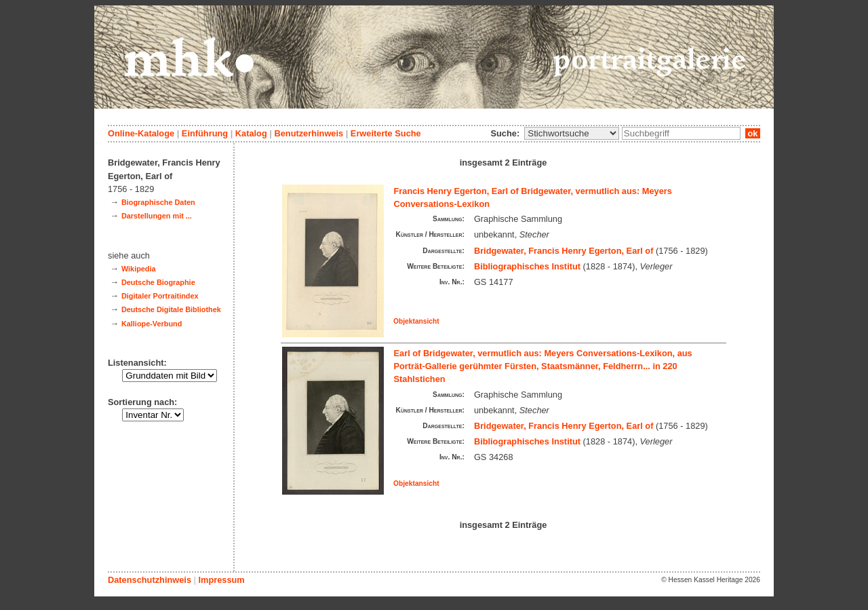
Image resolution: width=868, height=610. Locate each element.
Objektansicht (416, 321)
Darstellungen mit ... (157, 216)
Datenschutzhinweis (150, 580)
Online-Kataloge (141, 133)
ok (753, 133)
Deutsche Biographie (158, 282)
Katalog (251, 133)
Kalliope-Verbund (152, 324)
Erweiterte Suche (386, 133)
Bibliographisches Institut (527, 266)
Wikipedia (139, 269)
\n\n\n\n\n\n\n (572, 133)
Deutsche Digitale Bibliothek (171, 309)
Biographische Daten (158, 202)
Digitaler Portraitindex (160, 296)
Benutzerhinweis (309, 133)
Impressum (221, 580)
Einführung (205, 133)
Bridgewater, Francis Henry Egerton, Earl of (564, 251)
